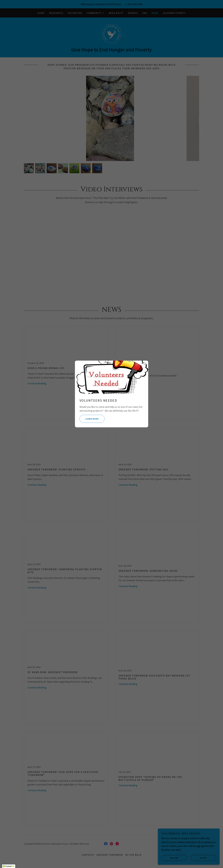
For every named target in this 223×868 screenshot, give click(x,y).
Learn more (90, 419)
